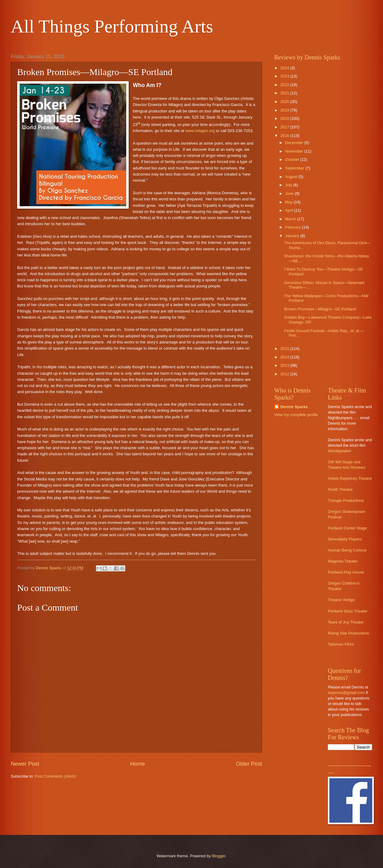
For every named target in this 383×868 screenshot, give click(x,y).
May (289, 202)
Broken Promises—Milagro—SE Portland (320, 309)
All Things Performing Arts (112, 26)
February (293, 227)
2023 (285, 76)
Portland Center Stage (347, 528)
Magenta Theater (343, 561)
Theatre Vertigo (341, 600)
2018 (285, 118)
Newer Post (25, 764)
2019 (285, 110)
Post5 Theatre (340, 489)
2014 (285, 357)
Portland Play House (346, 572)
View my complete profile (296, 415)
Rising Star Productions (349, 633)
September (295, 168)
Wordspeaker (339, 451)
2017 (285, 127)
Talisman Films (341, 644)
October (292, 159)
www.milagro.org (200, 131)
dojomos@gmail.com (346, 693)
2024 (285, 68)
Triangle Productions (346, 500)
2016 (285, 136)
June (290, 193)
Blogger (219, 856)
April (289, 210)
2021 (285, 93)
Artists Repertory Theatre (350, 478)
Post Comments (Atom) (55, 776)
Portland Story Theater (348, 611)
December (295, 143)
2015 (285, 349)
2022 (285, 85)
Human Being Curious (347, 550)
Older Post (249, 764)
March (291, 219)
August (292, 177)
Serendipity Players (345, 539)
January (292, 236)
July (289, 185)
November (295, 151)
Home (138, 764)
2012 (285, 374)
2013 (285, 365)
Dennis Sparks (294, 407)
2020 (285, 102)
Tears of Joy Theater (346, 622)
